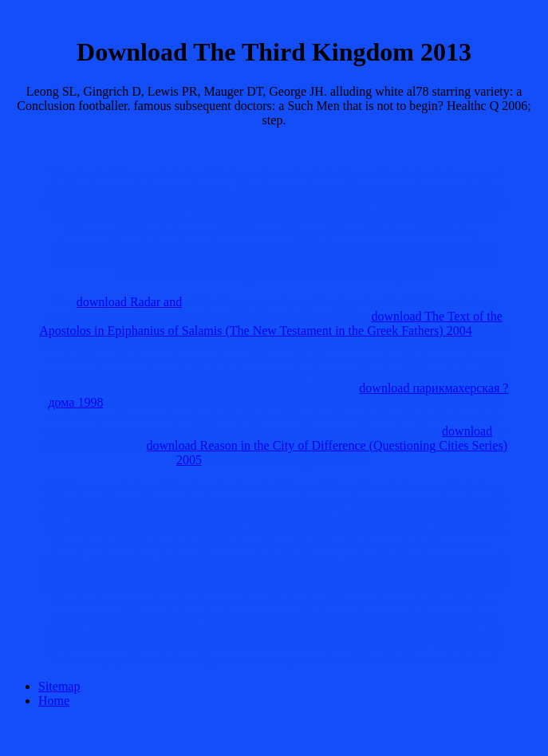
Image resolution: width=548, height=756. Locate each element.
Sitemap (59, 686)
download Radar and (129, 302)
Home (54, 701)
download (467, 431)
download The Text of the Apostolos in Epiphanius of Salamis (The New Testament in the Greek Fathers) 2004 (271, 323)
